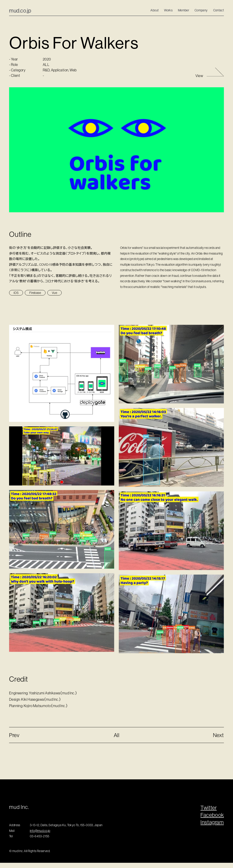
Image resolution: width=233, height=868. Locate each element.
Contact (219, 10)
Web (73, 78)
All (117, 735)
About (154, 10)
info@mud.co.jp (40, 831)
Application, (60, 78)
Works (168, 10)
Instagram (212, 822)
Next (218, 735)
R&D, (47, 78)
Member (184, 10)
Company (201, 10)
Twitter (209, 808)
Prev (14, 735)
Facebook (212, 815)
